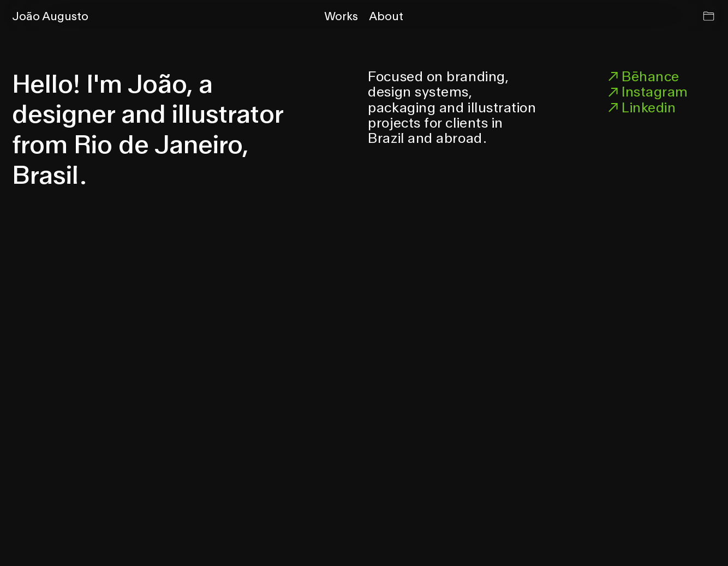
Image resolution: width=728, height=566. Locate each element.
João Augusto (50, 16)
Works (341, 16)
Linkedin (640, 107)
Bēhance (642, 76)
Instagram (646, 92)
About (386, 16)
